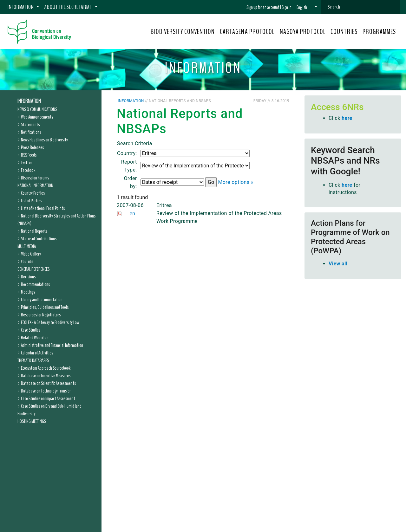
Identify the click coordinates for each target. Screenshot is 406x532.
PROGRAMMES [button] (379, 32)
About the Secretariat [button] (69, 7)
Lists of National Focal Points (43, 208)
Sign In (287, 7)
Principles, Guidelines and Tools (45, 307)
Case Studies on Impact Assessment (48, 399)
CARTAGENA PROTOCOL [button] (247, 32)
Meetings (28, 292)
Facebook (28, 170)
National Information (35, 185)
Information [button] (21, 7)
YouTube (27, 262)
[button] (307, 7)
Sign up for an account (263, 7)
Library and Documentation (42, 300)
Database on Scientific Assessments (48, 383)
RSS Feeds (29, 155)
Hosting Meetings (32, 421)
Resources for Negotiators (41, 315)
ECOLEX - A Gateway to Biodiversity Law (50, 322)
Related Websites (35, 338)
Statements (30, 125)
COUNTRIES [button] (344, 32)
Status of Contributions (39, 239)
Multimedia (27, 246)
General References (33, 269)
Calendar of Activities (37, 353)
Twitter (26, 163)
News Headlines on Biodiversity (44, 140)
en (132, 214)
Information (29, 101)
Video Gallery (31, 254)
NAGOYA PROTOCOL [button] (303, 32)
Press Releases (32, 147)
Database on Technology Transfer (46, 391)
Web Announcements (37, 117)
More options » (236, 182)
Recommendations (35, 284)
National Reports (34, 231)
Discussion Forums (35, 178)
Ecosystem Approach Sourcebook (46, 368)
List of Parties (31, 201)
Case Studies (31, 330)
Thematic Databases (33, 360)
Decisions (28, 277)
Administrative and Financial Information (52, 345)
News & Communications (37, 109)
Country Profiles (33, 193)
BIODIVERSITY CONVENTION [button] (183, 32)
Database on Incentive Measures (46, 376)
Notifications (31, 132)
